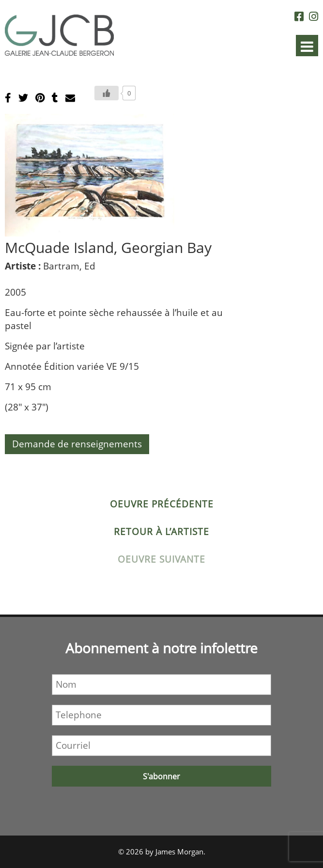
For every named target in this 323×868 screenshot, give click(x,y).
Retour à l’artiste (161, 532)
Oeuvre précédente (162, 504)
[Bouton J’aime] (107, 93)
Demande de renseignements (77, 444)
